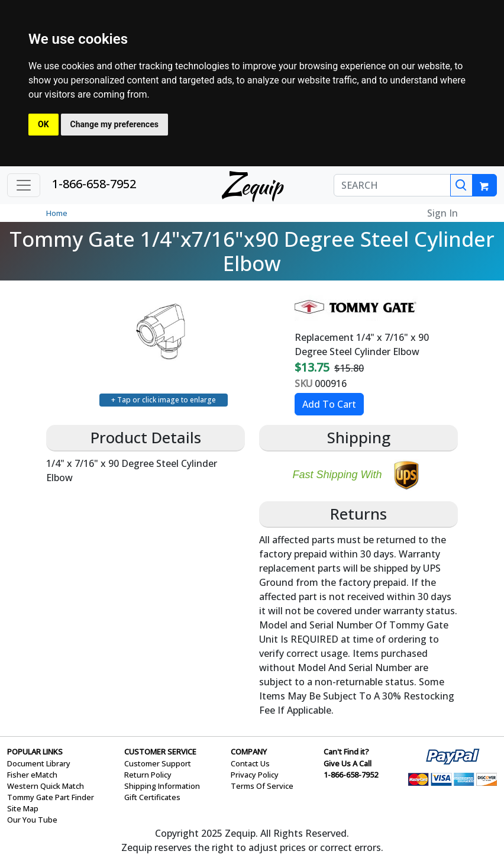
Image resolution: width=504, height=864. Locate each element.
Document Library (39, 763)
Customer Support (158, 763)
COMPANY (249, 752)
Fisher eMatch (32, 775)
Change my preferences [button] (114, 124)
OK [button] (43, 124)
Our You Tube (32, 820)
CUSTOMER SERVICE (160, 752)
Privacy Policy (255, 775)
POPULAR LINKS (35, 752)
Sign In (442, 213)
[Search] (461, 185)
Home (57, 213)
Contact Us (250, 763)
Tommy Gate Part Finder (51, 797)
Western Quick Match (46, 786)
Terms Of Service (262, 786)
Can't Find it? (346, 752)
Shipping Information (162, 786)
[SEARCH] (392, 185)
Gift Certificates (152, 797)
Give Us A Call (348, 763)
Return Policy (148, 775)
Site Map (23, 808)
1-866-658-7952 (94, 184)
